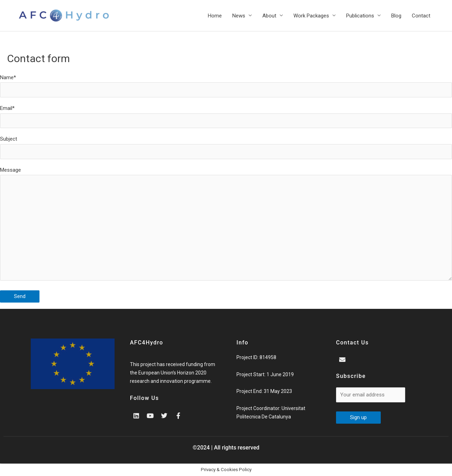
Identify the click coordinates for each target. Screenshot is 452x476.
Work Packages (311, 16)
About (269, 16)
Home (215, 16)
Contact (421, 16)
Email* (226, 117)
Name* (226, 86)
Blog (396, 16)
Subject (226, 147)
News (239, 16)
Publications (360, 16)
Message (226, 226)
